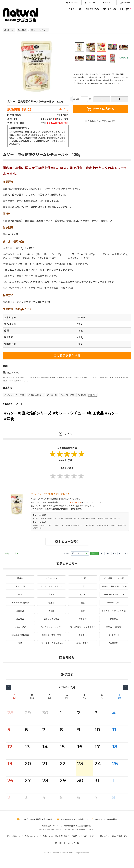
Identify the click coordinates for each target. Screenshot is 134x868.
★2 (120, 553)
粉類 (83, 586)
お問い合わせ (73, 3)
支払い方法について (33, 842)
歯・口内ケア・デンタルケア (83, 632)
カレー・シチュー (39, 30)
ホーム (9, 30)
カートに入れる (101, 109)
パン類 (83, 578)
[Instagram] (61, 849)
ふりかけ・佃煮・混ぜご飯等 (114, 588)
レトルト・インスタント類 (114, 614)
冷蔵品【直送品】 (83, 650)
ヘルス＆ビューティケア (51, 630)
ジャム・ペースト (51, 578)
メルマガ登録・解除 (119, 842)
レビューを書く (67, 542)
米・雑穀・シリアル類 (114, 578)
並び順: (66, 554)
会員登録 (125, 3)
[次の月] (126, 694)
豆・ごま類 (20, 586)
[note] (78, 849)
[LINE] (69, 849)
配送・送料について (15, 842)
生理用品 (83, 641)
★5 (102, 553)
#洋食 (9, 419)
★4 (108, 553)
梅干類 (51, 614)
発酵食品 (20, 614)
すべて (94, 553)
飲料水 (83, 597)
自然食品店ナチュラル (65, 859)
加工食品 (22, 30)
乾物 (20, 597)
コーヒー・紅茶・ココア (114, 597)
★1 (126, 553)
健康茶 (51, 606)
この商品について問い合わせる (101, 121)
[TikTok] (74, 849)
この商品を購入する (67, 356)
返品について (48, 842)
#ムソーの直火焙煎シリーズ (28, 413)
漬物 (83, 614)
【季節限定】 (114, 650)
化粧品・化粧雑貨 (114, 630)
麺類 (83, 606)
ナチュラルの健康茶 (20, 606)
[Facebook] (65, 849)
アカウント (90, 3)
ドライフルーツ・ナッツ (51, 586)
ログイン (108, 3)
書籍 (20, 650)
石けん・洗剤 (20, 630)
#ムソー (112, 413)
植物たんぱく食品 (51, 622)
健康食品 (114, 622)
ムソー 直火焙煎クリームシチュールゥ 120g (35, 102)
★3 (114, 553)
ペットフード (114, 641)
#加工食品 (95, 413)
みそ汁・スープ (114, 606)
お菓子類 (83, 622)
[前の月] (8, 694)
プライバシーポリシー (88, 842)
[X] (56, 849)
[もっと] (73, 99)
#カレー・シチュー (69, 413)
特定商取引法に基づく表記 (66, 842)
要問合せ (93, 395)
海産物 (51, 597)
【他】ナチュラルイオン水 (51, 650)
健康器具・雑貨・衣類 (51, 641)
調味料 (20, 578)
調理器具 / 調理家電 (20, 641)
